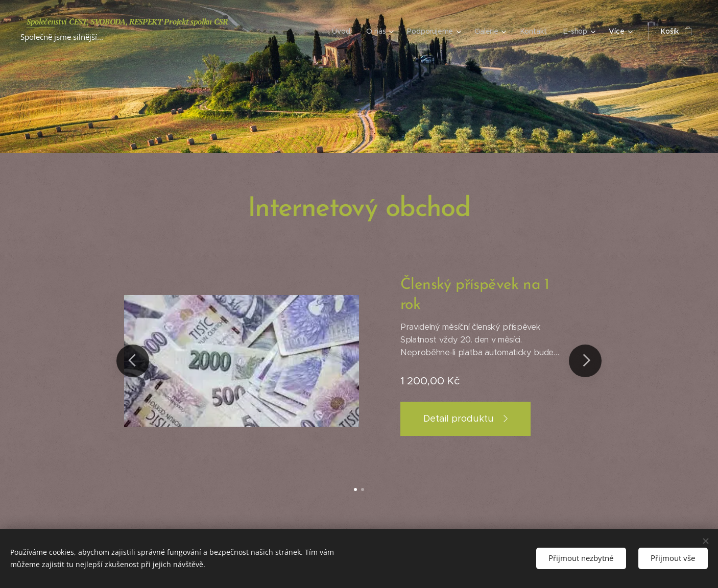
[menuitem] (342, 31)
